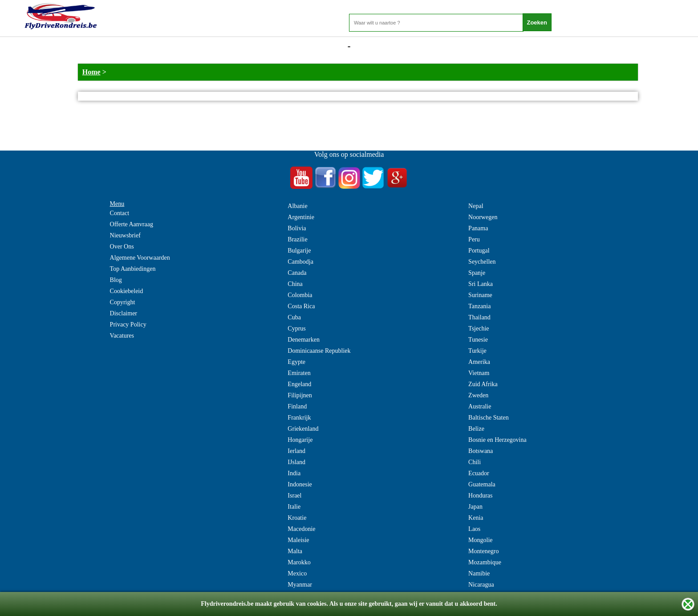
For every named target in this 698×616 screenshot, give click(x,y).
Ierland (296, 451)
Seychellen (482, 262)
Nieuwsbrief (125, 235)
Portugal (479, 251)
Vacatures (122, 336)
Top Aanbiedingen (133, 269)
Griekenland (303, 429)
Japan (475, 507)
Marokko (299, 562)
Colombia (300, 295)
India (294, 473)
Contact (120, 213)
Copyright (123, 302)
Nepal (476, 206)
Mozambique (485, 562)
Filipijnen (300, 395)
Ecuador (479, 473)
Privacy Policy (128, 324)
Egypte (296, 362)
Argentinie (301, 217)
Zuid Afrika (483, 384)
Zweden (478, 395)
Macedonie (301, 529)
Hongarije (300, 440)
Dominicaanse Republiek (319, 351)
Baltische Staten (489, 418)
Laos (474, 529)
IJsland (296, 462)
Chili (475, 462)
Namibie (479, 573)
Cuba (294, 317)
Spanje (477, 273)
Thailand (479, 317)
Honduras (480, 496)
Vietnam (479, 373)
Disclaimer (124, 313)
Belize (476, 429)
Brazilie (297, 239)
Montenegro (483, 551)
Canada (297, 273)
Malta (295, 551)
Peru (474, 239)
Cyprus (296, 328)
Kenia (476, 518)
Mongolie (480, 540)
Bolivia (297, 228)
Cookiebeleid (127, 291)
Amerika (479, 362)
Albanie (297, 206)
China (295, 284)
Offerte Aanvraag (132, 224)
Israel (294, 496)
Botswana (481, 451)
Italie (294, 507)
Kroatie (297, 518)
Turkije (477, 351)
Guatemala (482, 484)
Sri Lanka (481, 284)
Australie (480, 406)
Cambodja (300, 262)
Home (91, 72)
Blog (116, 280)
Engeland (299, 384)
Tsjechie (479, 328)
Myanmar (300, 585)
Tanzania (479, 306)
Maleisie (298, 540)
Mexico (297, 573)
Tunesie (478, 340)
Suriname (480, 295)
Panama (478, 228)
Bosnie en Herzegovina (497, 440)
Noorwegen (483, 217)
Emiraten (299, 373)
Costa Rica (301, 306)
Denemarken (304, 340)
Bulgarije (299, 251)
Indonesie (300, 484)
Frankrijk (299, 418)
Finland (297, 406)
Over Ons (122, 247)
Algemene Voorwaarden (140, 258)
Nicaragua (481, 585)
